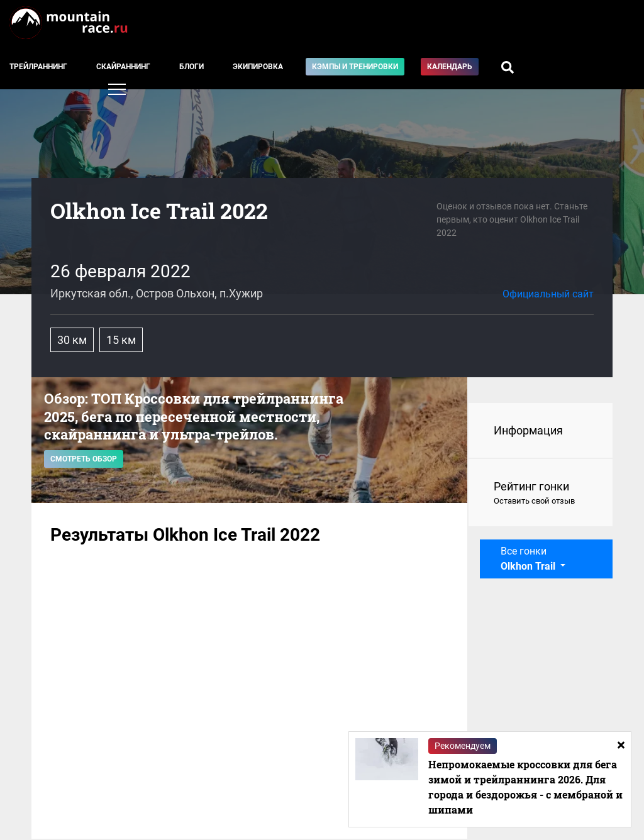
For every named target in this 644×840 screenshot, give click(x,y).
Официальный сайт (548, 294)
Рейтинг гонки (541, 494)
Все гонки (529, 559)
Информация (528, 430)
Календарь (450, 67)
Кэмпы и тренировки (355, 67)
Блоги (192, 67)
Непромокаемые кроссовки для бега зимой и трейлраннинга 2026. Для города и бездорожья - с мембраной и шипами (525, 787)
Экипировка (258, 67)
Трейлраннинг (38, 67)
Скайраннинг (123, 67)
